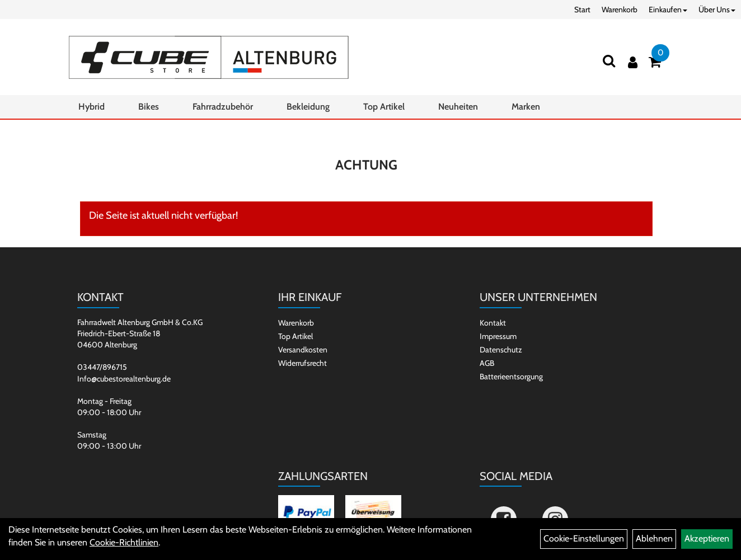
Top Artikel (384, 107)
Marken (526, 107)
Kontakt (493, 323)
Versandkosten (303, 350)
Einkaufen (668, 10)
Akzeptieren (707, 538)
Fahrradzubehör (223, 107)
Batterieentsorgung (511, 377)
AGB (487, 363)
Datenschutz (501, 350)
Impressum (498, 336)
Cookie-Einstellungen (584, 538)
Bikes (149, 107)
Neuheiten (458, 107)
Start (582, 10)
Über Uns (717, 10)
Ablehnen (654, 538)
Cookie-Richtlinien (124, 542)
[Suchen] (609, 61)
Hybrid (92, 107)
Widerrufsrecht (303, 363)
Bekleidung (308, 107)
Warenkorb (620, 10)
